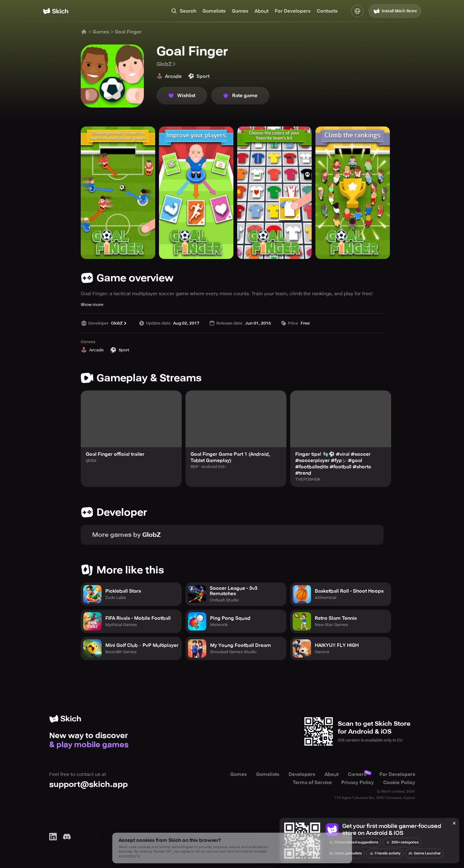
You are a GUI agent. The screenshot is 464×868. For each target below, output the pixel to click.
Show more (92, 305)
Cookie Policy (399, 783)
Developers (302, 774)
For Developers (293, 11)
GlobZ (167, 64)
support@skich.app (88, 784)
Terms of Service (312, 783)
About (261, 11)
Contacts (327, 11)
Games (240, 11)
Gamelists (214, 11)
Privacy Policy (358, 783)
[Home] (56, 11)
